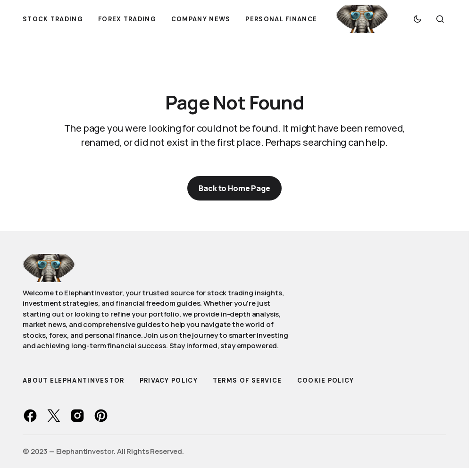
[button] (418, 19)
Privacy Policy (169, 380)
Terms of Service (247, 380)
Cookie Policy (326, 380)
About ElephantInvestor (74, 380)
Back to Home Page (234, 188)
